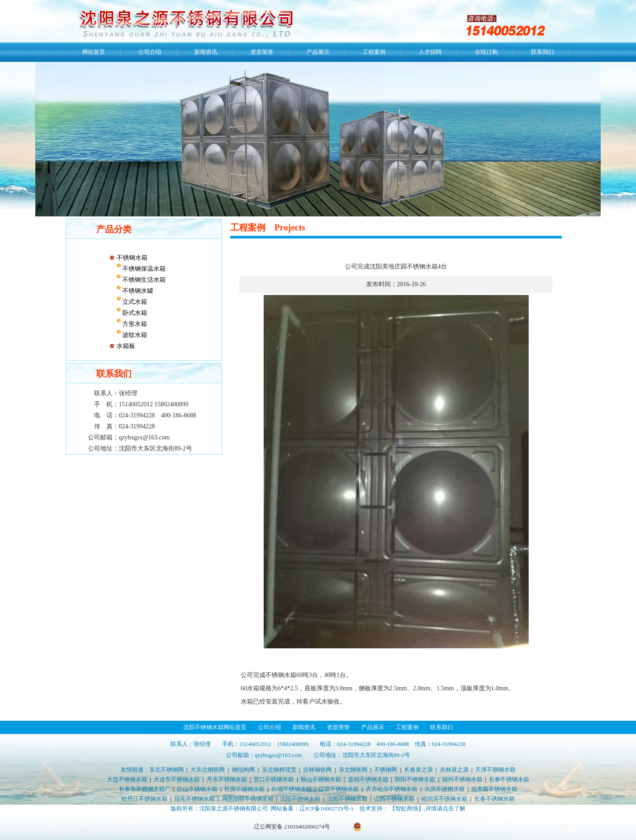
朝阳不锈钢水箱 (415, 779)
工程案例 (374, 52)
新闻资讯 (206, 52)
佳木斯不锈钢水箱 (494, 789)
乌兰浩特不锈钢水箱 (248, 799)
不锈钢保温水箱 (144, 269)
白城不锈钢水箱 (292, 789)
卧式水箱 (134, 313)
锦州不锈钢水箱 (462, 779)
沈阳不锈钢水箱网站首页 (215, 727)
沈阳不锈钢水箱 (300, 799)
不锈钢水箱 (132, 258)
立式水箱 (134, 302)
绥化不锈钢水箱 (195, 799)
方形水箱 (134, 324)
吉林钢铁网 (317, 770)
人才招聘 (430, 52)
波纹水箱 (134, 335)
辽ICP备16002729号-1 (326, 808)
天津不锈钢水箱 (495, 770)
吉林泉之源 (454, 770)
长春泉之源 (418, 770)
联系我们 (542, 52)
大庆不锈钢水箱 (445, 789)
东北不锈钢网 (167, 770)
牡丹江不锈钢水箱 (144, 799)
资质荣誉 (262, 52)
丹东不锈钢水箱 (227, 779)
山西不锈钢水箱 (394, 799)
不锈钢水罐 (137, 291)
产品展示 (318, 52)
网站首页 (94, 52)
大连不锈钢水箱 (127, 779)
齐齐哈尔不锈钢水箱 (392, 789)
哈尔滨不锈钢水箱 (444, 799)
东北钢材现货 (279, 770)
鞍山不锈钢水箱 (321, 779)
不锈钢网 (386, 770)
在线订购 (486, 52)
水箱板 (126, 346)
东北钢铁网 (353, 770)
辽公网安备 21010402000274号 (292, 827)
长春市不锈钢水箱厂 (145, 789)
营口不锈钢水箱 (274, 779)
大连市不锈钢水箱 (177, 779)
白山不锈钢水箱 (197, 789)
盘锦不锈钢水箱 (368, 779)
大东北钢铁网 (208, 770)
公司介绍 (150, 52)
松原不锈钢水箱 (244, 789)
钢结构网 (243, 770)
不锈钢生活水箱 (144, 280)
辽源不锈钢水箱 (339, 789)
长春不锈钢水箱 (509, 779)
